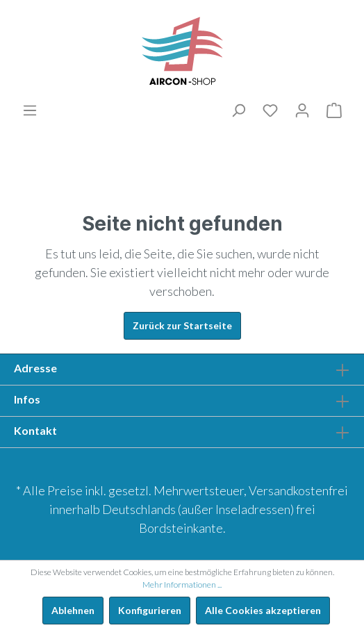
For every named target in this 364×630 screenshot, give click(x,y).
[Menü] (30, 110)
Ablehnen (73, 610)
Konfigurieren (150, 610)
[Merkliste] (270, 110)
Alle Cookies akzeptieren (263, 610)
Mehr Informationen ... (182, 585)
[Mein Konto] (302, 110)
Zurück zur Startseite (182, 325)
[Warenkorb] (334, 110)
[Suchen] (238, 110)
